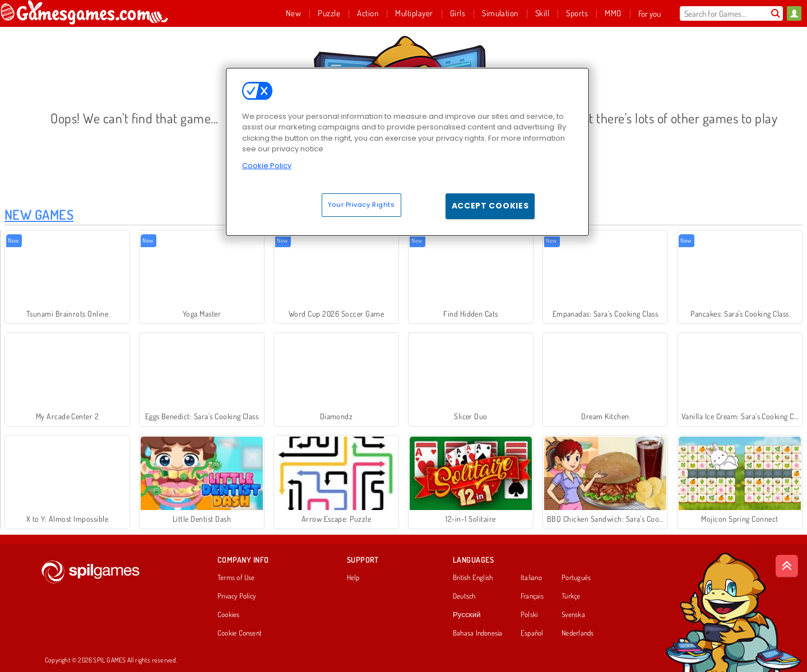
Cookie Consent (240, 633)
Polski (529, 615)
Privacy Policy (236, 596)
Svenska (573, 615)
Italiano (531, 578)
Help (353, 578)
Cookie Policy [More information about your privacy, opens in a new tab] (267, 166)
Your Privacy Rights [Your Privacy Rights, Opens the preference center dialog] (361, 205)
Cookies (229, 615)
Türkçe (571, 596)
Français (532, 596)
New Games (39, 214)
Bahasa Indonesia (478, 633)
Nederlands (578, 633)
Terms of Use (236, 578)
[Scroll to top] (787, 566)
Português (576, 578)
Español (532, 633)
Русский (467, 615)
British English (473, 578)
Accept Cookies (490, 206)
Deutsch (464, 596)
